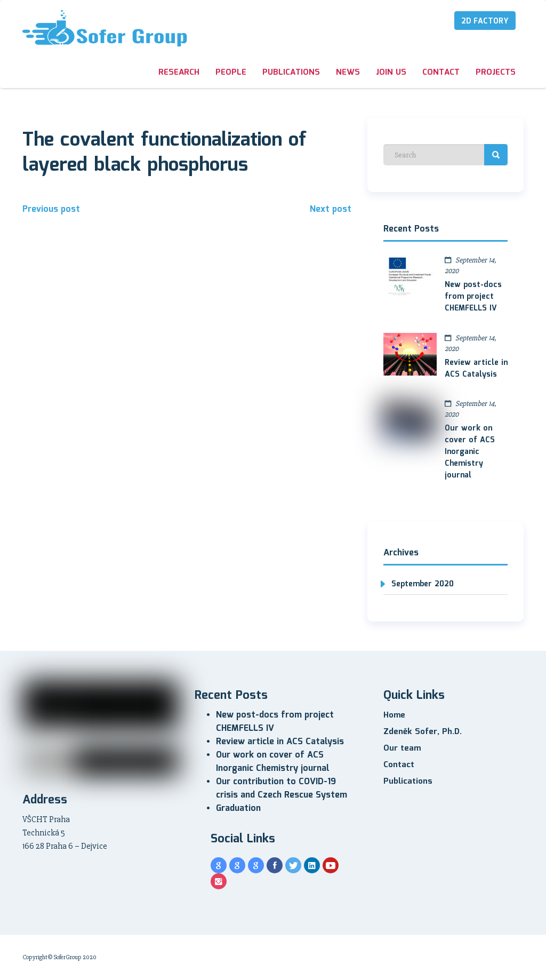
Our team (402, 748)
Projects (496, 73)
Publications (291, 73)
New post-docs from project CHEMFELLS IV (473, 297)
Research (179, 73)
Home (394, 715)
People (231, 73)
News (348, 73)
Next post (331, 209)
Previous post (51, 209)
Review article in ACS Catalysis (476, 369)
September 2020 (423, 584)
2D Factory (485, 21)
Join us (391, 73)
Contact (441, 73)
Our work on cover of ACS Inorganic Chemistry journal (470, 452)
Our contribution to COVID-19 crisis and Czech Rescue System (282, 788)
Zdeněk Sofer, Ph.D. (423, 732)
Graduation (238, 808)
